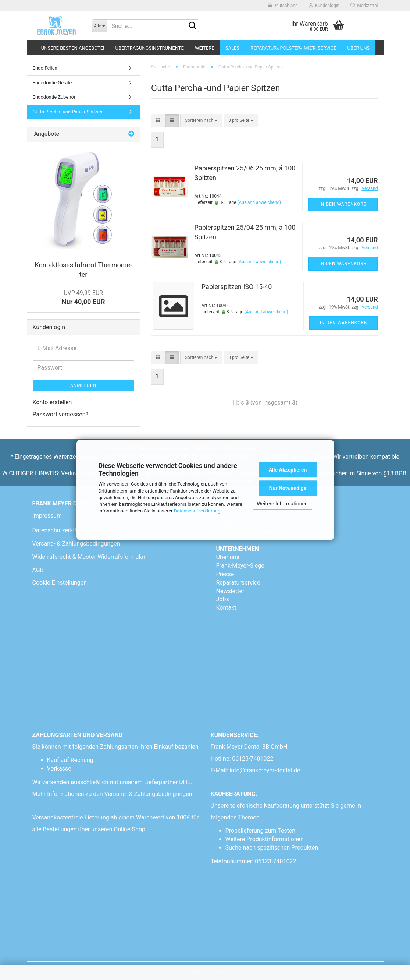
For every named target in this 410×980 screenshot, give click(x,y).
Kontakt (226, 608)
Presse (225, 574)
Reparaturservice (238, 583)
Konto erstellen (52, 402)
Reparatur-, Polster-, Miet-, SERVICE (293, 48)
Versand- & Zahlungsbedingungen (76, 544)
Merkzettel (364, 6)
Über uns (359, 48)
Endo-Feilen (45, 68)
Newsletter (230, 591)
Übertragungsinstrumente (149, 48)
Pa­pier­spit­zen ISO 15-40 (237, 287)
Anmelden (83, 385)
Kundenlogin (324, 6)
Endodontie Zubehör (54, 97)
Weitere (205, 48)
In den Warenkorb (343, 204)
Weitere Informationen (282, 504)
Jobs (223, 599)
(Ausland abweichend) (259, 202)
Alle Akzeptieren (288, 470)
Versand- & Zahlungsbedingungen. (150, 794)
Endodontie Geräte (52, 83)
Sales (232, 48)
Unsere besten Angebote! (73, 48)
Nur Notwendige (288, 488)
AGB (38, 570)
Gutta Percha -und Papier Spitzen (68, 112)
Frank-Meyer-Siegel (241, 566)
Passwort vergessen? (61, 414)
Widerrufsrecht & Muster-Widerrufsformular (89, 557)
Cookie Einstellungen (60, 583)
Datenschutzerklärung (197, 511)
